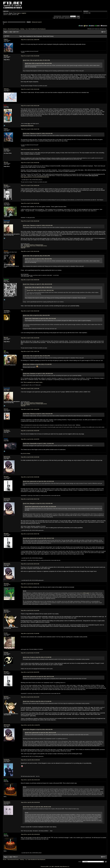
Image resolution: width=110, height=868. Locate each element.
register (24, 13)
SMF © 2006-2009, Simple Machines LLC (60, 867)
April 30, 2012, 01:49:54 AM (30, 760)
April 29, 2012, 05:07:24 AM (30, 564)
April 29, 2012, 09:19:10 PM (30, 697)
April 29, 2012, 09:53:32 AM (30, 584)
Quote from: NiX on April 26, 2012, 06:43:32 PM (38, 63)
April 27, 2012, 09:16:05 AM (30, 221)
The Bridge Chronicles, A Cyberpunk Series (34, 245)
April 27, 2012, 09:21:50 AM (30, 251)
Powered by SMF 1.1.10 (46, 867)
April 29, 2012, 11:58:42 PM (30, 725)
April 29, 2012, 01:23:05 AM (30, 457)
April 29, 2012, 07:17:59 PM (30, 653)
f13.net (5, 29)
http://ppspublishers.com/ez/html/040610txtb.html (35, 177)
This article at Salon (26, 587)
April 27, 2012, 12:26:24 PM (30, 409)
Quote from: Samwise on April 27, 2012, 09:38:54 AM (38, 374)
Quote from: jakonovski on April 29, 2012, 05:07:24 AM (38, 677)
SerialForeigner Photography (27, 126)
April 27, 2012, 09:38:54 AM (30, 280)
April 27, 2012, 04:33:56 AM (30, 163)
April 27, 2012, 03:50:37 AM (30, 149)
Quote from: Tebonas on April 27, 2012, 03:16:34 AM (38, 133)
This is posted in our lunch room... (33, 382)
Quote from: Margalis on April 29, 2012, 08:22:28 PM (38, 729)
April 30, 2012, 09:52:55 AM (30, 802)
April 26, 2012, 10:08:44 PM (30, 40)
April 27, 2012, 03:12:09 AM (30, 56)
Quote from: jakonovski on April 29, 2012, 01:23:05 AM (38, 481)
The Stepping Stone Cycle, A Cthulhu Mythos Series (35, 246)
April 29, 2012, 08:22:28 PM (30, 672)
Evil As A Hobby (27, 454)
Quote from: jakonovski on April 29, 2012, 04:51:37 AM (38, 538)
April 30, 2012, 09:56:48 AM (30, 834)
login (19, 13)
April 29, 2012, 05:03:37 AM (30, 534)
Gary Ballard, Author (25, 247)
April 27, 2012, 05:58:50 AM (30, 186)
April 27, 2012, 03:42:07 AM (30, 129)
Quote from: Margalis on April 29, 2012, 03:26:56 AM (38, 503)
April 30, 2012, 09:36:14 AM (30, 780)
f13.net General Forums (13, 29)
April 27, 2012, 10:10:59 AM (30, 338)
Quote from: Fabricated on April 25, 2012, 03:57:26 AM (40, 318)
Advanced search (37, 22)
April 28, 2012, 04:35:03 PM (30, 431)
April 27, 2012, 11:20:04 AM (30, 389)
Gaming (22, 29)
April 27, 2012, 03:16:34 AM (30, 89)
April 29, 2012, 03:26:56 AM (30, 477)
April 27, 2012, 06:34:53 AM (30, 203)
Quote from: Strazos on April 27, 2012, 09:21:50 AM (37, 284)
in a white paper (85, 593)
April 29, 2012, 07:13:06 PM (30, 634)
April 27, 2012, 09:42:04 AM (30, 311)
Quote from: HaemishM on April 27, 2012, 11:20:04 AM (38, 444)
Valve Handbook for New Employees (37, 29)
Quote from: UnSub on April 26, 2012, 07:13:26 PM (37, 364)
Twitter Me (23, 248)
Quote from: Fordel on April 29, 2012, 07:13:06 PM (37, 657)
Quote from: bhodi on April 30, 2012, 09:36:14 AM (37, 807)
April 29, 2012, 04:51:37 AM (30, 499)
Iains (29, 124)
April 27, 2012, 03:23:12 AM (30, 106)
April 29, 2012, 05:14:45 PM (30, 611)
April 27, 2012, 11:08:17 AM (30, 351)
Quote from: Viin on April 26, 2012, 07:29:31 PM (36, 60)
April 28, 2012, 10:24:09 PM (30, 439)
